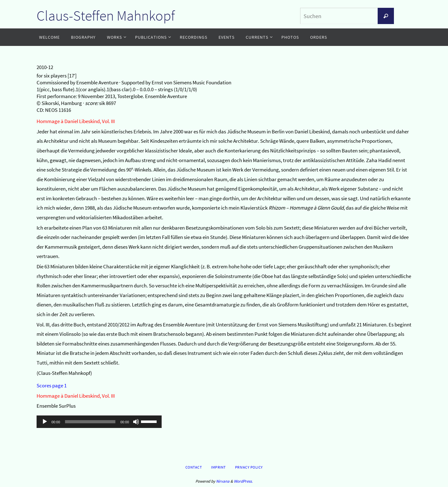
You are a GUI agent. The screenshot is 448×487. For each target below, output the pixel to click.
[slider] (90, 422)
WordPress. (243, 481)
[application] (99, 422)
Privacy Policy (249, 467)
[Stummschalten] (136, 422)
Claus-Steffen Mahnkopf (106, 16)
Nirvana (223, 481)
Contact (194, 467)
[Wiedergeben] (45, 422)
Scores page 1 (52, 385)
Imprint (218, 467)
